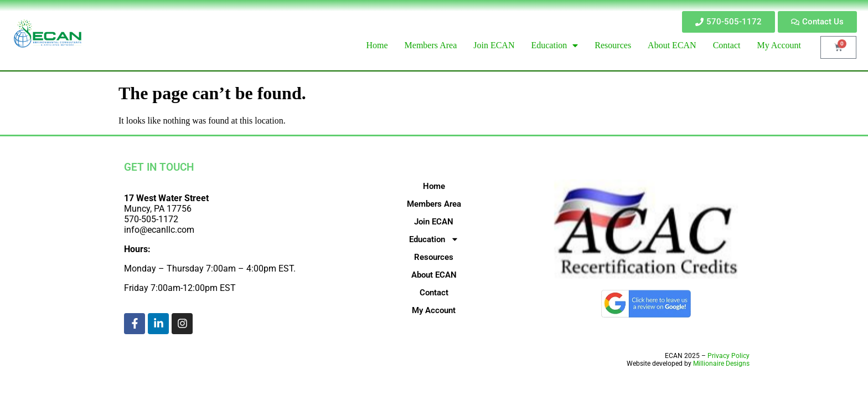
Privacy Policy (728, 356)
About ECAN (434, 275)
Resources (434, 257)
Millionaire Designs (721, 364)
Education (434, 239)
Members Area (434, 204)
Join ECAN (434, 222)
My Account (434, 310)
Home (434, 186)
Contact (434, 293)
